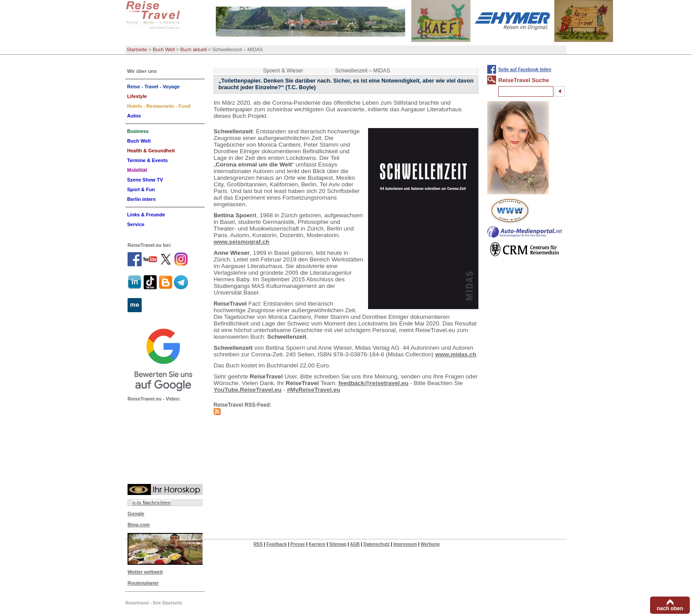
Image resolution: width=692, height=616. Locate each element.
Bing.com (139, 525)
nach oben (670, 608)
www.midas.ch (456, 354)
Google (136, 514)
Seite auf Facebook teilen (525, 70)
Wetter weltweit (145, 572)
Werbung (430, 544)
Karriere (317, 544)
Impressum (405, 544)
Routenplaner (143, 583)
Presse (298, 544)
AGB (355, 544)
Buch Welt (164, 49)
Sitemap (338, 544)
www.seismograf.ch (241, 242)
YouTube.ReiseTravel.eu (248, 390)
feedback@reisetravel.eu (374, 383)
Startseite (137, 49)
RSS (258, 544)
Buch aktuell (194, 49)
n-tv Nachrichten (152, 503)
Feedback (277, 544)
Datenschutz (376, 544)
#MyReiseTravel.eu (314, 390)
